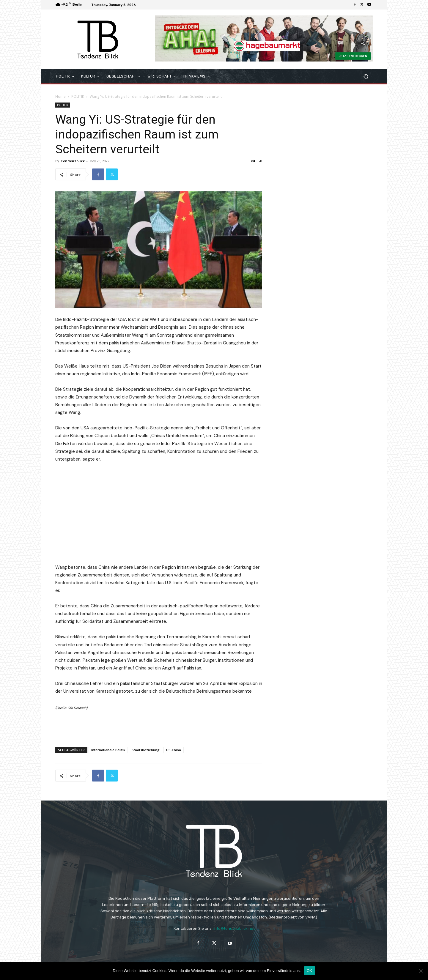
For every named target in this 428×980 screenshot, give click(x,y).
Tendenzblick (73, 161)
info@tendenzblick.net (234, 928)
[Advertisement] (159, 727)
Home (60, 96)
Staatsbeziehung (146, 750)
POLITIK (78, 96)
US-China (174, 750)
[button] (366, 77)
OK (310, 971)
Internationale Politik (108, 750)
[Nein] (421, 971)
